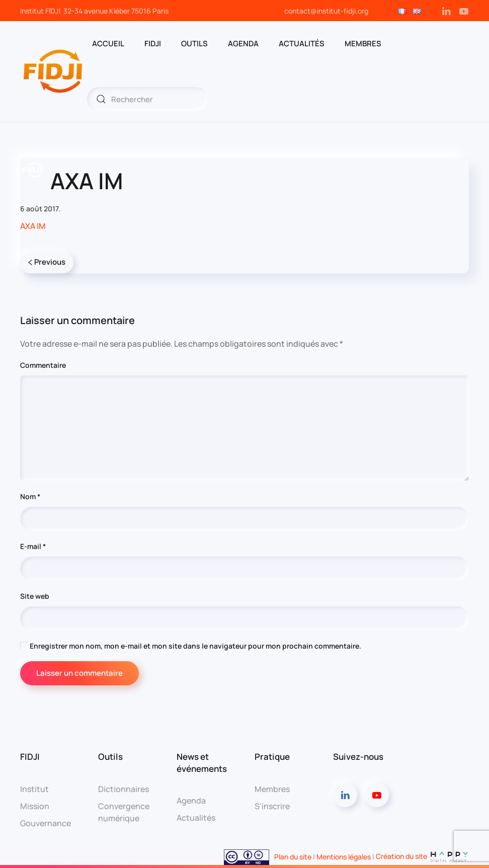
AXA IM (33, 226)
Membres (272, 789)
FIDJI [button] (153, 44)
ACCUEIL (108, 44)
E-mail (33, 546)
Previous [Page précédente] (47, 262)
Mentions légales (344, 856)
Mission (35, 806)
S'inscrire (272, 806)
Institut (34, 789)
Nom (30, 496)
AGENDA (243, 44)
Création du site (422, 856)
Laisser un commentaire (79, 673)
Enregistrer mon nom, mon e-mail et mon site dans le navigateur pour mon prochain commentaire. (191, 646)
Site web (35, 596)
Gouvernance (46, 823)
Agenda (191, 801)
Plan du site (293, 856)
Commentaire (43, 365)
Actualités (302, 44)
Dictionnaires (124, 789)
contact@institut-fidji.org (326, 11)
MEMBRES (363, 44)
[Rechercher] (147, 99)
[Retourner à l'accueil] (54, 71)
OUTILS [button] (194, 44)
